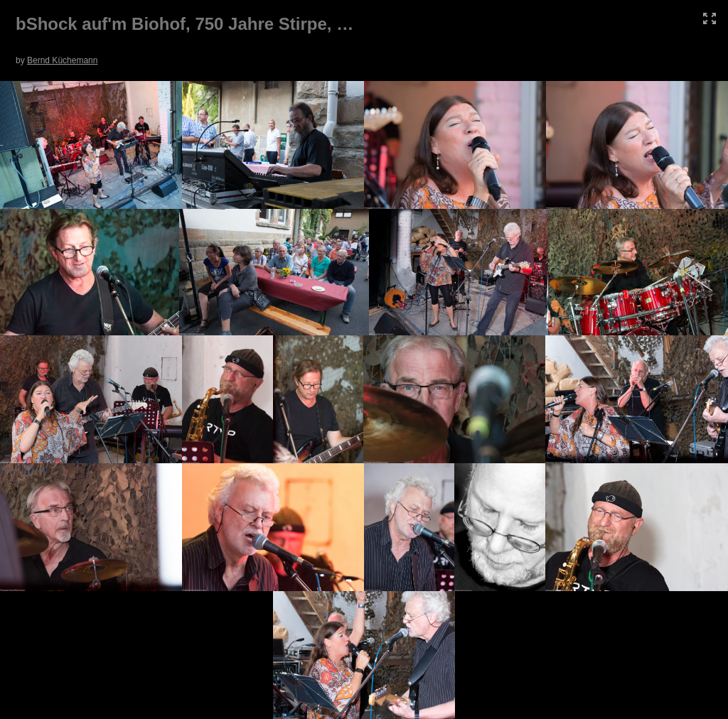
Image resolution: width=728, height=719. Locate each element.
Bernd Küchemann (62, 60)
